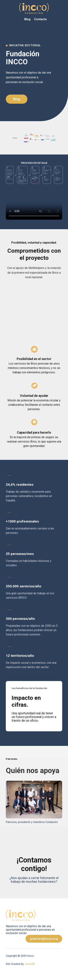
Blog (27, 19)
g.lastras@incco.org (44, 939)
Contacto (40, 19)
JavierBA (30, 964)
